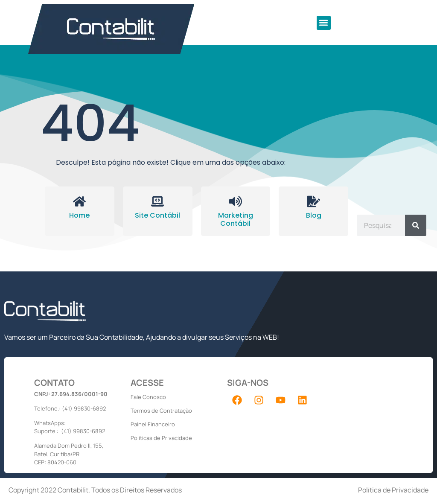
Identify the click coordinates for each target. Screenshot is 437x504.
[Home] (79, 201)
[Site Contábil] (157, 201)
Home (79, 215)
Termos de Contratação (161, 411)
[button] (324, 23)
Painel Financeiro (153, 424)
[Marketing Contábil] (236, 201)
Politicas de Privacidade (161, 438)
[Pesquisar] (416, 225)
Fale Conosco (148, 397)
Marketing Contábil (236, 219)
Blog (314, 215)
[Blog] (314, 201)
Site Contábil (157, 215)
